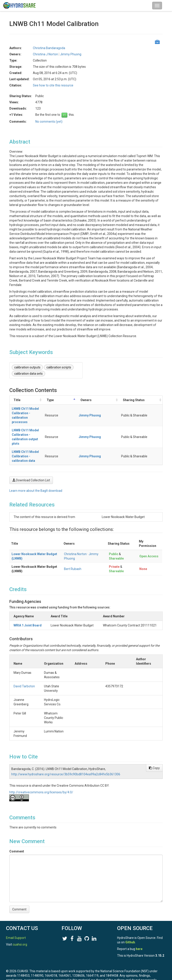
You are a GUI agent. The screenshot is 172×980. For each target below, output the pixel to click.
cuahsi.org (20, 940)
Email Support (16, 933)
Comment (17, 834)
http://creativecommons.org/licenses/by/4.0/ (41, 774)
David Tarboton (24, 668)
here (139, 944)
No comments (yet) (49, 122)
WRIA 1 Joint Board (28, 608)
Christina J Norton (45, 54)
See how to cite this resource (53, 85)
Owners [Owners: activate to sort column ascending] (116, 402)
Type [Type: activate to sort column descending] (96, 402)
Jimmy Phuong (71, 54)
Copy (154, 750)
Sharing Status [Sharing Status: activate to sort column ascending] (142, 402)
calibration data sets (28, 374)
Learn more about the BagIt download (36, 473)
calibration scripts (59, 367)
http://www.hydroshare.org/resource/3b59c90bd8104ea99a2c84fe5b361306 (66, 756)
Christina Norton (75, 536)
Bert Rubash (73, 551)
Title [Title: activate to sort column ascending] (17, 402)
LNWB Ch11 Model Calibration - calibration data (47, 441)
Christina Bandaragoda (49, 48)
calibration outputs (27, 367)
